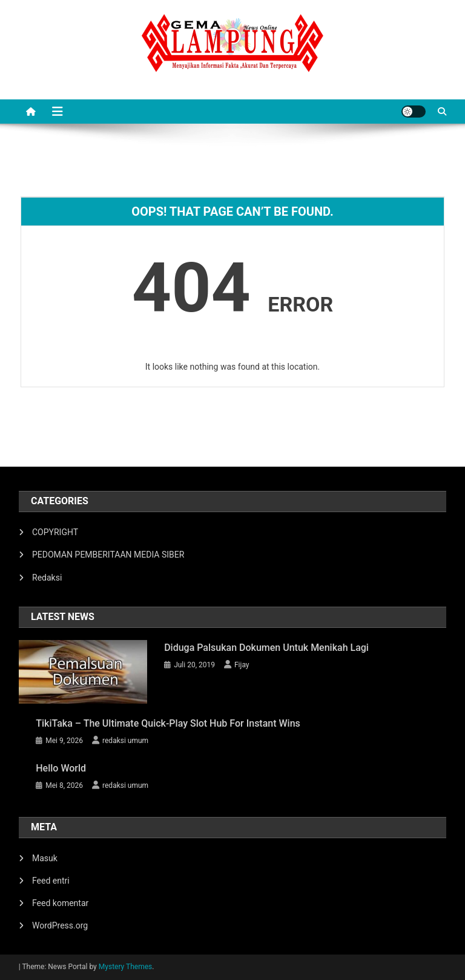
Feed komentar (60, 903)
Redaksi (47, 578)
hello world (61, 768)
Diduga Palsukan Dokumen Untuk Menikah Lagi (266, 648)
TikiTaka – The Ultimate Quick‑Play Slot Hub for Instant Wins (168, 723)
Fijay (242, 665)
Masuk (45, 858)
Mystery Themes (125, 967)
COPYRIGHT (55, 532)
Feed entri (51, 881)
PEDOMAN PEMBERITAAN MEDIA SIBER (108, 555)
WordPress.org (60, 925)
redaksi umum (125, 741)
